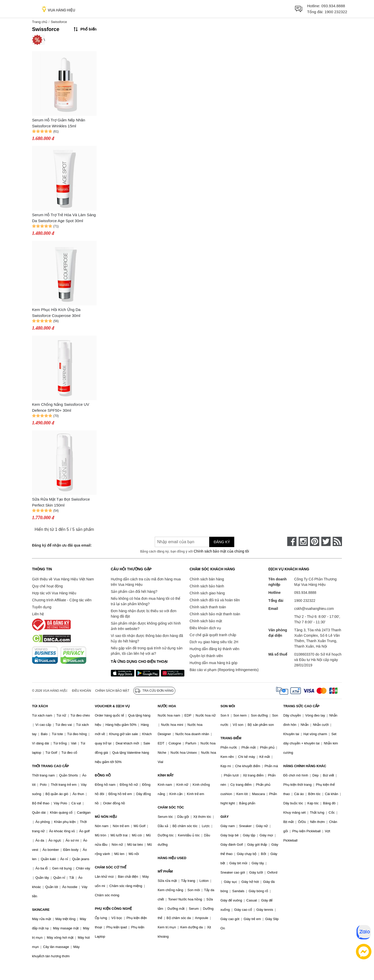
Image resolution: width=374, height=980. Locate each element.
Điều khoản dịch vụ (205, 628)
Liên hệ (38, 614)
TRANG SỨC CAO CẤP (301, 706)
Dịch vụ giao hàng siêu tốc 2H (214, 642)
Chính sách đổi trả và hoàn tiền (215, 600)
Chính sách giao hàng (207, 593)
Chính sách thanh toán (208, 607)
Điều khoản (82, 691)
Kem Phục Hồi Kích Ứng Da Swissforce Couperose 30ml (56, 313)
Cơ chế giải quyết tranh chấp (213, 635)
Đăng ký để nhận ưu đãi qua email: (62, 545)
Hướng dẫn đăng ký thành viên (215, 649)
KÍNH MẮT (166, 775)
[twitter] (326, 541)
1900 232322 (336, 12)
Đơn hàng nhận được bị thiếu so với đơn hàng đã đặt (144, 614)
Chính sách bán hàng (207, 579)
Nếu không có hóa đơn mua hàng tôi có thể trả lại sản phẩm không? (146, 601)
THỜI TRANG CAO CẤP (50, 766)
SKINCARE (41, 910)
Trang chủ (40, 22)
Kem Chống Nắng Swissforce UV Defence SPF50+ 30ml (61, 407)
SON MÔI (228, 706)
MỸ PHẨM (165, 871)
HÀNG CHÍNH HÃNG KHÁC (305, 766)
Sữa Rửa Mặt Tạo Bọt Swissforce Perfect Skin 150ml (61, 502)
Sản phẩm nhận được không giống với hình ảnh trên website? (146, 626)
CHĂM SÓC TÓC (171, 807)
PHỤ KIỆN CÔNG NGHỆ (113, 909)
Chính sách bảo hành (207, 586)
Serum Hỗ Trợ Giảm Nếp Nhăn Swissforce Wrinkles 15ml (59, 123)
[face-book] (292, 541)
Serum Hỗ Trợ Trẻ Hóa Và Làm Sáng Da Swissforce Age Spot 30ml (64, 218)
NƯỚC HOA (167, 706)
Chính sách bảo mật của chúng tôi (221, 551)
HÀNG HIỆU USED (172, 858)
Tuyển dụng (42, 607)
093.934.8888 (333, 6)
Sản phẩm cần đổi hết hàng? (134, 592)
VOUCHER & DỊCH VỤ (112, 706)
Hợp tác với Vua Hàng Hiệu (54, 593)
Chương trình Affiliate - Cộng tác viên (62, 600)
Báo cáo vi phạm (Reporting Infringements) (224, 670)
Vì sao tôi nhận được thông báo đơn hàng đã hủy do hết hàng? (147, 638)
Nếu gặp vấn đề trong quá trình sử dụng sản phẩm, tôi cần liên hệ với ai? (147, 651)
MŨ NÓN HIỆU (106, 817)
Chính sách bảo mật (206, 621)
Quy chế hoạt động (47, 586)
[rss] (337, 541)
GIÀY (225, 817)
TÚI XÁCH (40, 706)
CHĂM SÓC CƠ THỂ (111, 867)
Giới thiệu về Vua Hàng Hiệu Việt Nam (63, 579)
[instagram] (303, 541)
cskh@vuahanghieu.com (314, 609)
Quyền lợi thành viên (206, 656)
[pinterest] (315, 541)
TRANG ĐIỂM (231, 738)
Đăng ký (222, 542)
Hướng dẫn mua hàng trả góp (213, 663)
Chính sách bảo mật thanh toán (215, 614)
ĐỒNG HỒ (103, 775)
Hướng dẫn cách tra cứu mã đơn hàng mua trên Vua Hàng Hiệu (146, 582)
